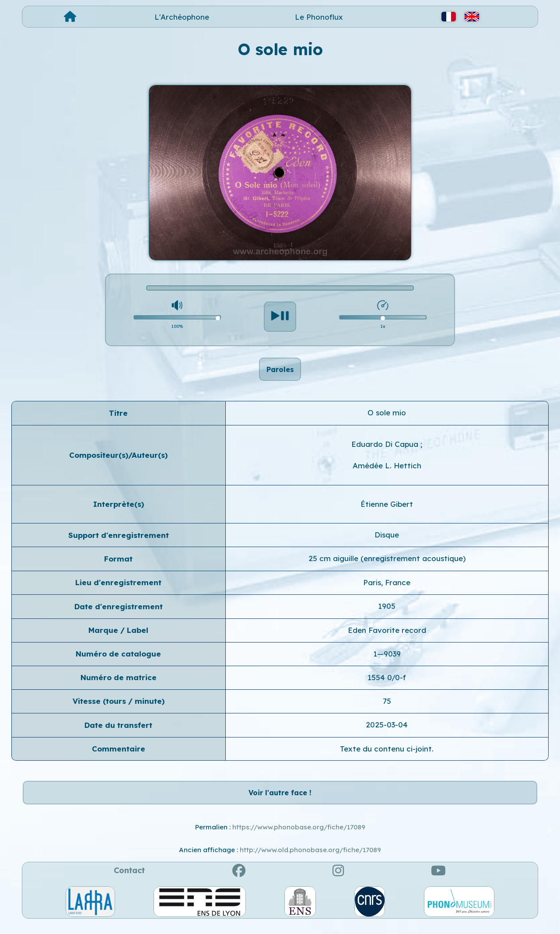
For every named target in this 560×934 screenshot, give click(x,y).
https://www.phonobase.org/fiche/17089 (299, 837)
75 (387, 706)
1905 (387, 611)
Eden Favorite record (387, 635)
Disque (387, 539)
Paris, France (387, 587)
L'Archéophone (182, 17)
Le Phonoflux (319, 17)
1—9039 (387, 658)
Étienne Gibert (387, 509)
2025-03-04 (387, 729)
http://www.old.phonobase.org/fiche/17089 (310, 860)
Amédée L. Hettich (387, 470)
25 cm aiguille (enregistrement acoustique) (387, 564)
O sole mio (387, 418)
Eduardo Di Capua (386, 449)
